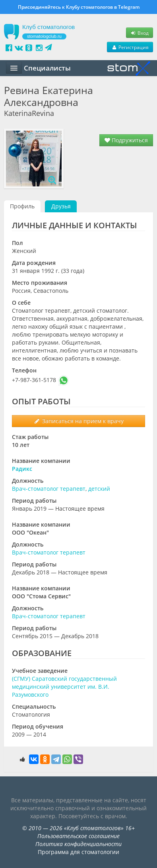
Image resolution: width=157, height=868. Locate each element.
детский (99, 489)
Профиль (22, 206)
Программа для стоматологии (78, 852)
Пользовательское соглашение (78, 836)
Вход (140, 33)
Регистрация (130, 47)
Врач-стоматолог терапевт (49, 489)
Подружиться (126, 140)
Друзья (61, 206)
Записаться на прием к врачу (78, 421)
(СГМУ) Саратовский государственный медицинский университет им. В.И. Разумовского (64, 687)
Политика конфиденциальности (78, 844)
